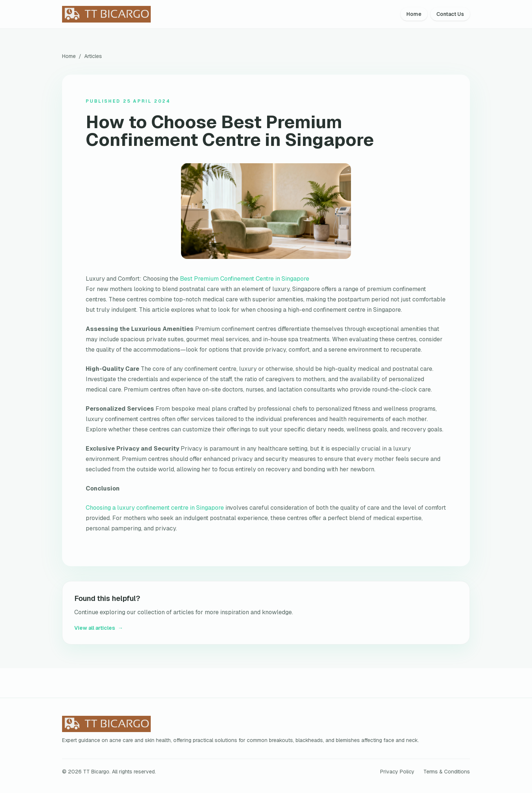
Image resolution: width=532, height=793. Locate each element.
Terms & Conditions (447, 772)
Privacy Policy (397, 772)
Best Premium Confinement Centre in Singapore (245, 279)
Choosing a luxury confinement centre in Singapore (155, 508)
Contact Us (450, 14)
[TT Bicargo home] (125, 14)
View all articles (99, 628)
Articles (93, 56)
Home (414, 14)
